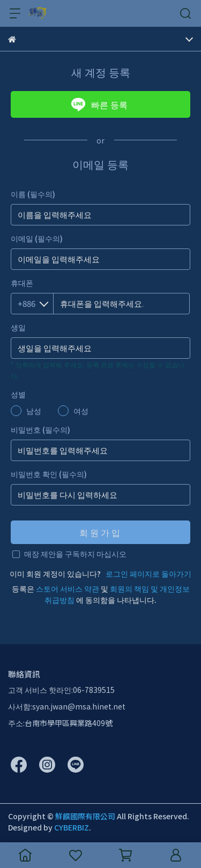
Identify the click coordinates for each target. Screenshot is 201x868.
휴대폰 (22, 283)
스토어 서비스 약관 (68, 588)
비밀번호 (40, 429)
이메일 (37, 238)
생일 (18, 327)
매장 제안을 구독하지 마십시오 (75, 554)
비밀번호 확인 (49, 474)
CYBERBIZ (72, 827)
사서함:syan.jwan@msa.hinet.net (67, 706)
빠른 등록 (99, 104)
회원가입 (101, 532)
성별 (18, 394)
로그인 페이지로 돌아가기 (148, 573)
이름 (33, 194)
